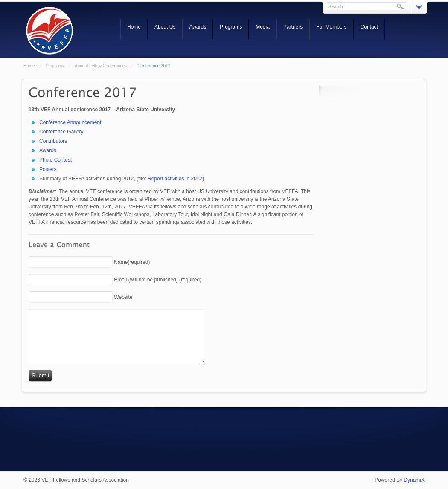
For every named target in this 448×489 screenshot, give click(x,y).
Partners (293, 27)
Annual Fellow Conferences (101, 66)
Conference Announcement (70, 122)
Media (263, 27)
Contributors (53, 141)
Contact (369, 27)
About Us (165, 27)
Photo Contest (55, 160)
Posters (48, 169)
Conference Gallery (61, 132)
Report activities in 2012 (175, 179)
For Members (331, 27)
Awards (198, 27)
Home (134, 27)
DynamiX (414, 480)
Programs (231, 27)
